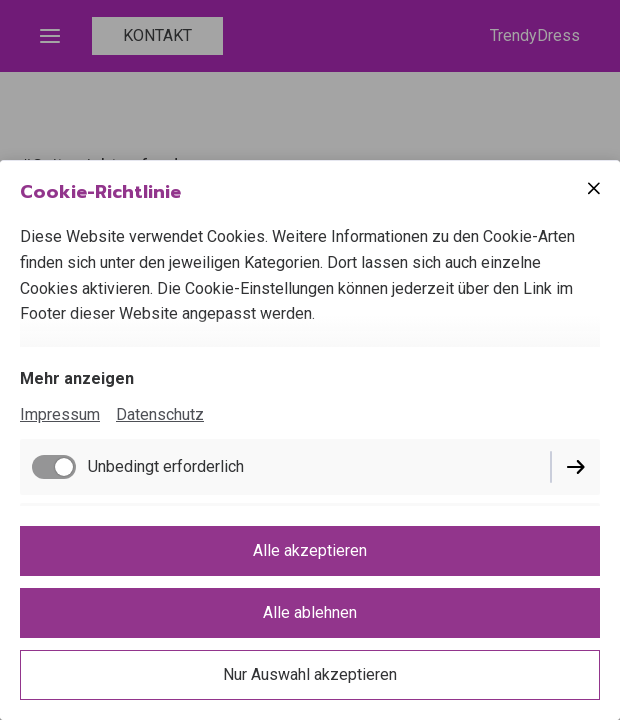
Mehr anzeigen (77, 378)
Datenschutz (160, 414)
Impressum (60, 414)
